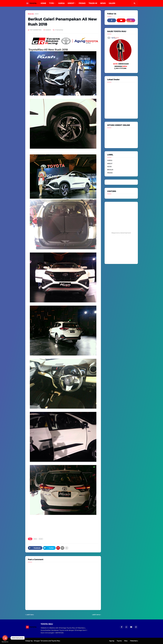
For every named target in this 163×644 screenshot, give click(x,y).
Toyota (119, 641)
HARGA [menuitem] (61, 3)
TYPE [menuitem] (51, 3)
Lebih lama (96, 615)
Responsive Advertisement (121, 233)
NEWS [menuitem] (103, 3)
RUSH (41, 539)
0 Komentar (59, 30)
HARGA (110, 160)
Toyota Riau (56, 641)
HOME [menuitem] (43, 3)
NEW (37, 14)
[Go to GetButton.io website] (5, 642)
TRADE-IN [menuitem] (93, 3)
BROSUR (110, 170)
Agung (112, 641)
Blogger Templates (41, 641)
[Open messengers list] (5, 638)
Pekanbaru (134, 641)
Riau (126, 641)
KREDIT (110, 164)
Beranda (31, 14)
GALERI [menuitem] (112, 3)
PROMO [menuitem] (82, 3)
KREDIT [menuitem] (71, 3)
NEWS (109, 167)
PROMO (110, 173)
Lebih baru (30, 615)
